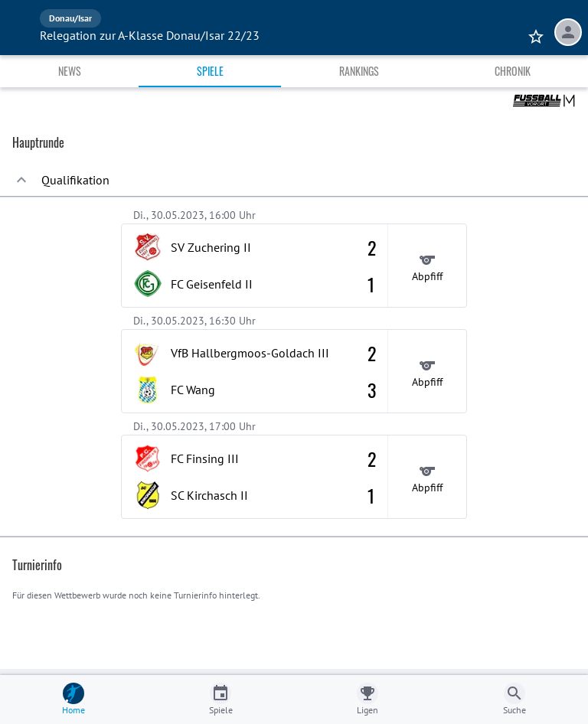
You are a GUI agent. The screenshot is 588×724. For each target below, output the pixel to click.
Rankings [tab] (359, 71)
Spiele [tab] (210, 71)
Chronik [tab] (513, 71)
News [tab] (70, 71)
